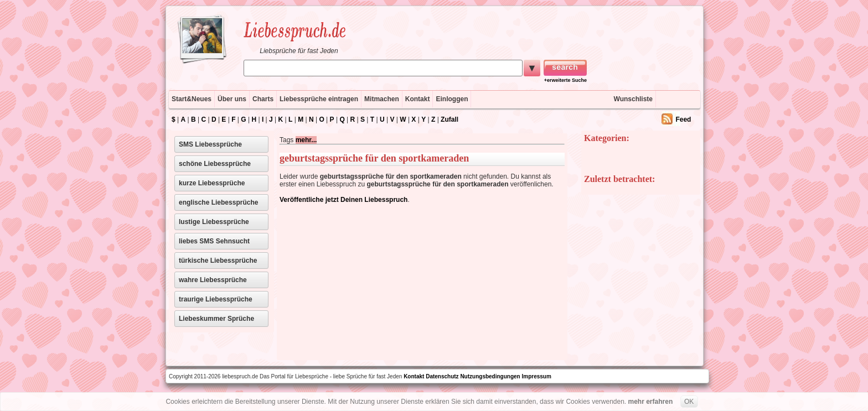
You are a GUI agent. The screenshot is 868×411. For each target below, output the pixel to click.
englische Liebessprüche (218, 202)
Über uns (232, 99)
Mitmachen (382, 99)
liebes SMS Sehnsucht (214, 241)
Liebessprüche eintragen (319, 99)
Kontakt (418, 99)
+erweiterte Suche (565, 80)
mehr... (306, 140)
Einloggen (452, 99)
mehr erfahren (651, 402)
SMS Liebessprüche (210, 144)
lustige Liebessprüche (214, 222)
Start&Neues (192, 99)
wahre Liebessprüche (213, 280)
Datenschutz (442, 376)
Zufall (449, 119)
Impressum (537, 376)
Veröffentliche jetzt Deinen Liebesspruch (343, 200)
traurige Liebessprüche (216, 299)
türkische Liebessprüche (218, 261)
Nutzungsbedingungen (490, 376)
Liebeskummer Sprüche (216, 319)
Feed (683, 119)
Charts (263, 99)
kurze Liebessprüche (212, 183)
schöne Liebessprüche (215, 164)
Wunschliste (633, 99)
